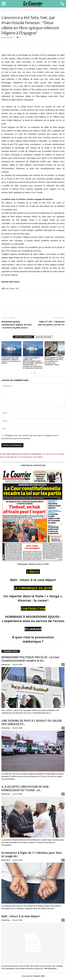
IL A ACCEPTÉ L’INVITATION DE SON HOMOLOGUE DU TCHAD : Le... (25, 788)
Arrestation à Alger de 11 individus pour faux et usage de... (32, 854)
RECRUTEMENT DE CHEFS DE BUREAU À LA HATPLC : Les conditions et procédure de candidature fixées (54, 361)
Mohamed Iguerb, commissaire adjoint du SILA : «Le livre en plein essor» (16, 325)
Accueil (4, 10)
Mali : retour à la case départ (21, 916)
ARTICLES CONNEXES (23, 337)
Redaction (6, 664)
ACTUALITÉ (12, 10)
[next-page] (35, 373)
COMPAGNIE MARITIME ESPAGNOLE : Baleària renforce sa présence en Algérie (11, 360)
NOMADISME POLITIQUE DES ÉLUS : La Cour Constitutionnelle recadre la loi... (31, 659)
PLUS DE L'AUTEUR (44, 337)
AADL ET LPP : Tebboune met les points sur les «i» (51, 323)
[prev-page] (31, 373)
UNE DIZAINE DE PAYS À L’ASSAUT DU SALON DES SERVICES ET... (32, 722)
